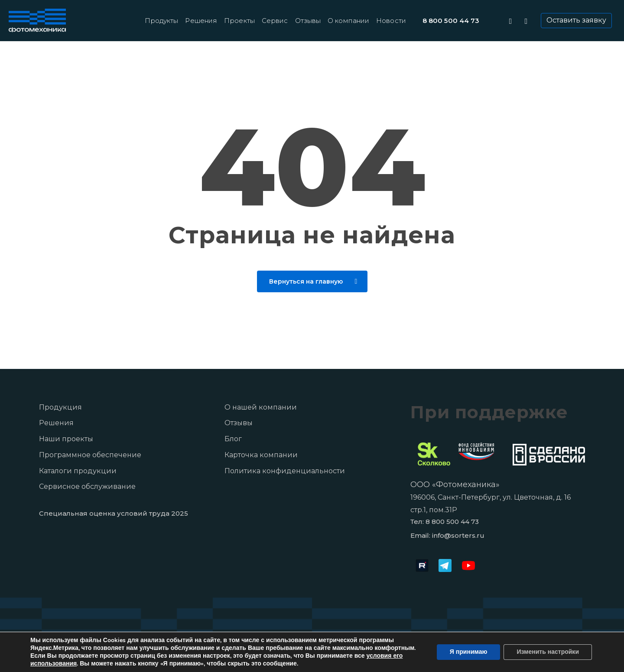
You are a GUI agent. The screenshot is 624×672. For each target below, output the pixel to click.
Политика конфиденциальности (285, 471)
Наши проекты (66, 439)
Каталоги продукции (78, 471)
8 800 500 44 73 (452, 522)
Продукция (60, 407)
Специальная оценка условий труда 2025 (114, 513)
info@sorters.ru (458, 535)
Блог (233, 439)
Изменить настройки (548, 652)
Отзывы (239, 423)
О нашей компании (261, 407)
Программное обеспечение (90, 455)
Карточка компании (261, 455)
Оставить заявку (576, 20)
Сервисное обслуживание (87, 486)
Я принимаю (469, 652)
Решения (56, 423)
